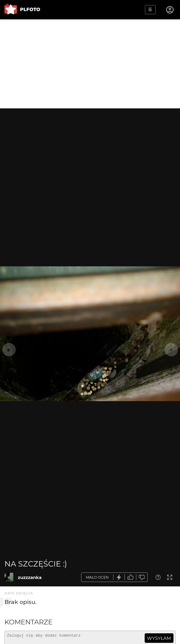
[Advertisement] (90, 64)
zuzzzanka (30, 577)
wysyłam (159, 638)
